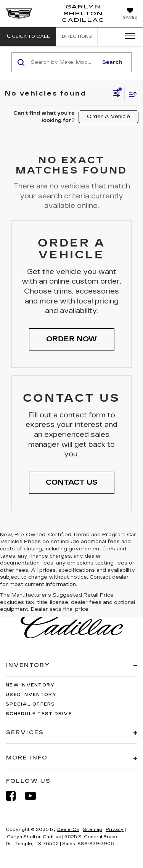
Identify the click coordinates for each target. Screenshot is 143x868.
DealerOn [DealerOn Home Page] (68, 830)
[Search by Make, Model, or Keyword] (63, 62)
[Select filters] (117, 94)
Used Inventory (31, 695)
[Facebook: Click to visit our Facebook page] (14, 796)
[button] (28, 37)
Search (112, 62)
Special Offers (31, 704)
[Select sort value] (131, 94)
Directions (77, 37)
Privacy (115, 830)
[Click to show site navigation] (128, 36)
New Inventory (30, 685)
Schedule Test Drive (39, 714)
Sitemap (92, 830)
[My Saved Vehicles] (130, 14)
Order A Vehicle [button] (108, 117)
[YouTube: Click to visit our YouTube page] (34, 796)
